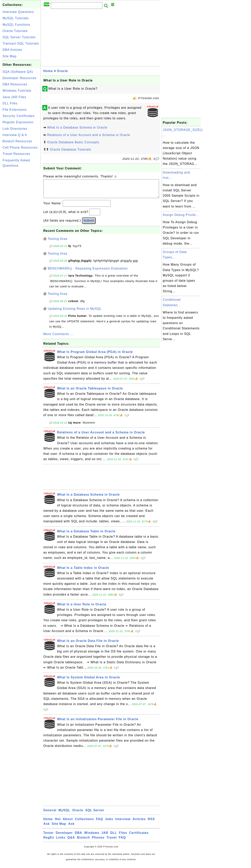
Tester (49, 837)
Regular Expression (18, 122)
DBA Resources (15, 84)
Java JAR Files (14, 97)
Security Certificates (19, 116)
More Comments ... (58, 338)
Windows (92, 837)
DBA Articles (12, 50)
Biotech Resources (17, 141)
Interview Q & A (15, 135)
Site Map (10, 56)
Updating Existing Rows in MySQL (75, 313)
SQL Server (95, 814)
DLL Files (10, 103)
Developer (64, 837)
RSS (151, 823)
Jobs (109, 823)
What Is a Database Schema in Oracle (77, 127)
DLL (114, 837)
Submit (89, 224)
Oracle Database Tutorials (70, 149)
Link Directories (15, 129)
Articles (139, 823)
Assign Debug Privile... (181, 215)
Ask (46, 828)
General (50, 814)
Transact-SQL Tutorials (21, 43)
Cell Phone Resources (20, 148)
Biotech (84, 841)
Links (61, 841)
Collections (84, 823)
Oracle (63, 71)
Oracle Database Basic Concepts (73, 142)
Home (48, 71)
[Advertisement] (21, 228)
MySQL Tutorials (16, 18)
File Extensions (15, 110)
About (68, 823)
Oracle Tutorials (15, 31)
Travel (112, 841)
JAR (105, 837)
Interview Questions (18, 12)
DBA (78, 837)
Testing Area (57, 243)
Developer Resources (20, 78)
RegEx (49, 841)
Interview (123, 823)
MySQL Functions (16, 25)
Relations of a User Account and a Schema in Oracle (89, 135)
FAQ (99, 823)
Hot (58, 823)
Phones (98, 841)
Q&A (71, 841)
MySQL (64, 814)
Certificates (139, 837)
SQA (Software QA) (18, 72)
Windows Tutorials (17, 91)
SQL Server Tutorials (19, 37)
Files (123, 837)
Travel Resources (16, 154)
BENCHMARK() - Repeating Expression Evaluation (88, 272)
